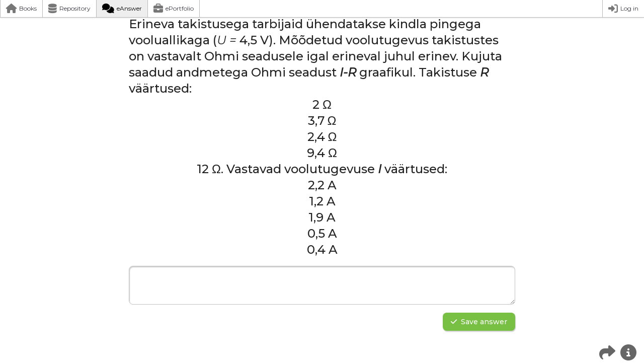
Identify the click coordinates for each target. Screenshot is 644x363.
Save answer (479, 322)
